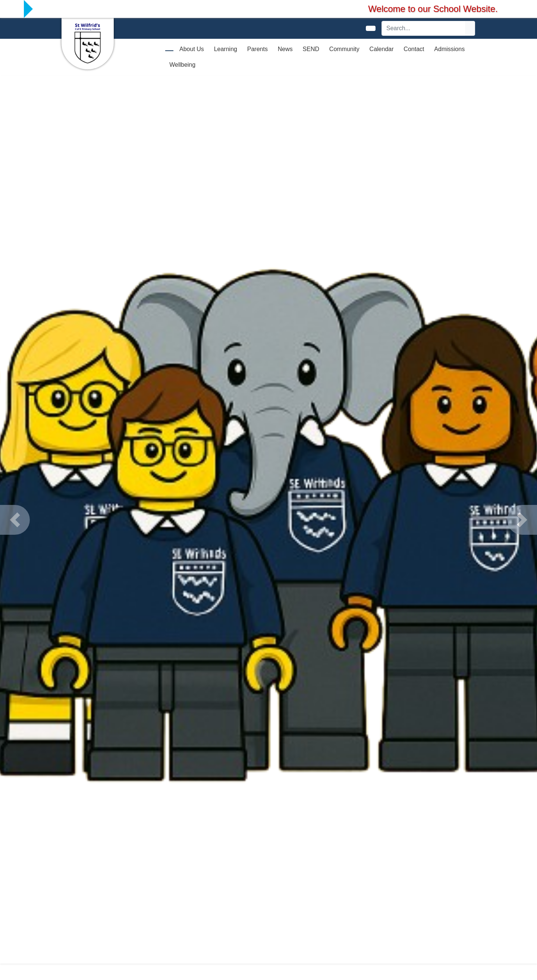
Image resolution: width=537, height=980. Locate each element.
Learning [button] (226, 49)
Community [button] (344, 49)
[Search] (424, 28)
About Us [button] (192, 49)
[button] (15, 520)
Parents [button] (257, 49)
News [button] (285, 49)
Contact (414, 49)
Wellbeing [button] (182, 65)
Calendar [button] (382, 49)
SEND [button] (311, 49)
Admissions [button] (449, 49)
